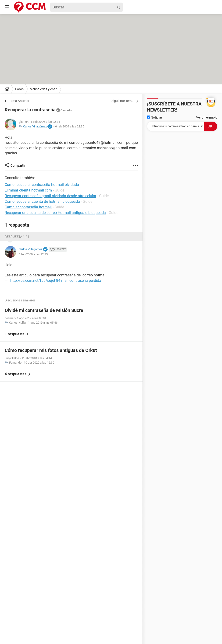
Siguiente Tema (122, 101)
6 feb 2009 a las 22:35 (70, 126)
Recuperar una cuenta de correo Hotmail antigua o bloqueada (55, 213)
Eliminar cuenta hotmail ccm (28, 190)
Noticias (155, 117)
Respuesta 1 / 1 (17, 237)
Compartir (18, 166)
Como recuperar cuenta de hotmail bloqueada (42, 201)
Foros (19, 89)
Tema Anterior (19, 101)
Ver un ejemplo (207, 117)
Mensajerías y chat (43, 89)
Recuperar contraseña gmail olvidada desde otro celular (50, 196)
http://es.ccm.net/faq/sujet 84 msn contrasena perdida (56, 280)
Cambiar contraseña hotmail (28, 207)
